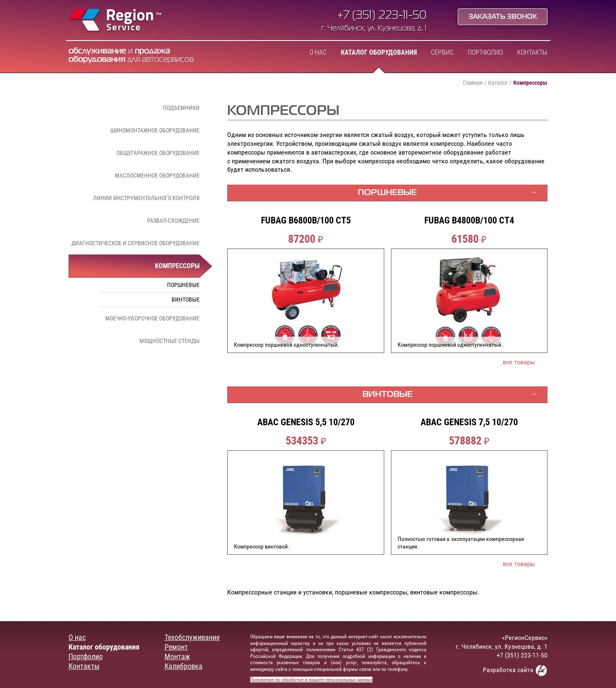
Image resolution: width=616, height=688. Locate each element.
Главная (473, 83)
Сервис (442, 53)
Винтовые (186, 300)
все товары (519, 362)
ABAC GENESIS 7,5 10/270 (469, 422)
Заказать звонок (503, 17)
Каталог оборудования (379, 53)
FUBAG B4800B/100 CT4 (469, 221)
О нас (318, 53)
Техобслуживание (192, 637)
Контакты (532, 53)
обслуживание (97, 51)
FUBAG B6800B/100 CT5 (306, 221)
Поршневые (183, 285)
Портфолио (485, 53)
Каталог (498, 83)
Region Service (115, 21)
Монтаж (177, 657)
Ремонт (176, 647)
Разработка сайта (515, 670)
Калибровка (184, 666)
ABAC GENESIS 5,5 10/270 (306, 422)
